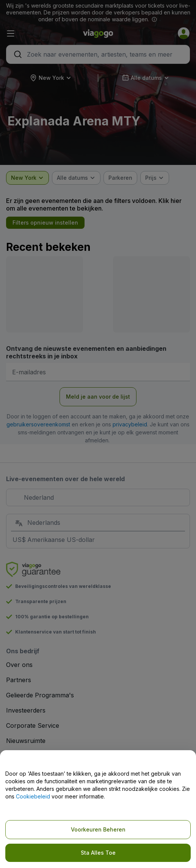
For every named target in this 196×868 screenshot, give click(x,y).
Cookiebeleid (33, 796)
